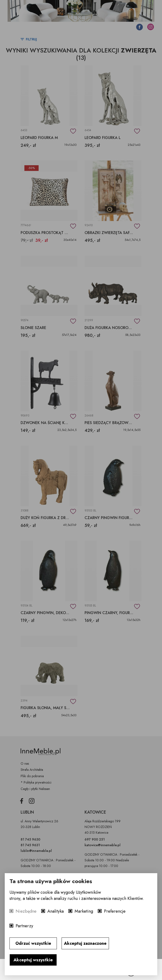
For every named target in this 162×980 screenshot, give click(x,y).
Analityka (56, 911)
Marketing (84, 911)
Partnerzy (24, 926)
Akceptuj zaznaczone (85, 943)
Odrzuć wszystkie (33, 943)
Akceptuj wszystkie (33, 960)
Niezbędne (26, 911)
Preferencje (115, 911)
